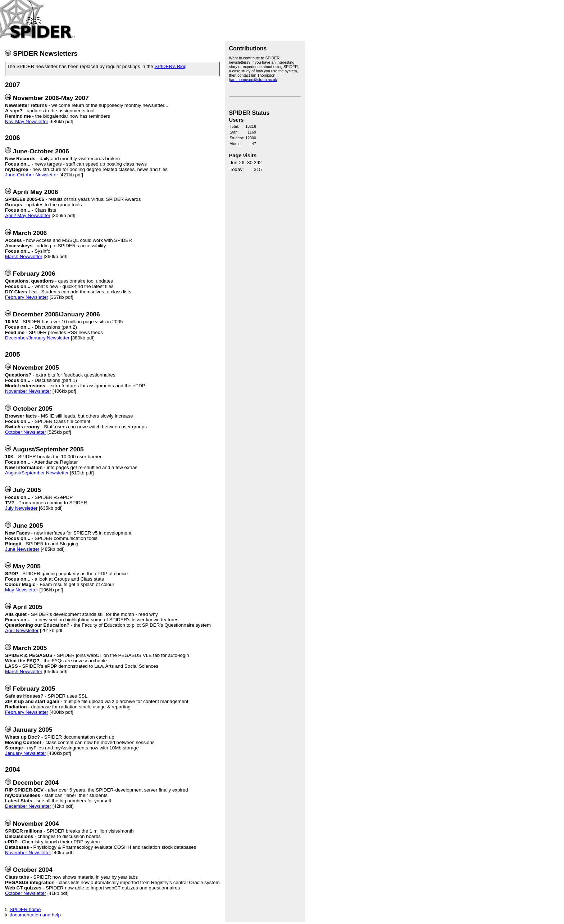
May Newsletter (22, 590)
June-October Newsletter (31, 175)
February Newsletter (27, 297)
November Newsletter (28, 391)
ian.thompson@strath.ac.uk (254, 80)
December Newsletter (28, 806)
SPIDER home (25, 909)
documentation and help (35, 915)
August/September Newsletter (37, 473)
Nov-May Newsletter (27, 121)
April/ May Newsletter (28, 215)
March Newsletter (24, 256)
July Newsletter (21, 508)
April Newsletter (22, 630)
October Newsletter (26, 432)
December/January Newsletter (37, 338)
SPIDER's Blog (170, 66)
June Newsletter (22, 549)
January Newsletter (26, 753)
